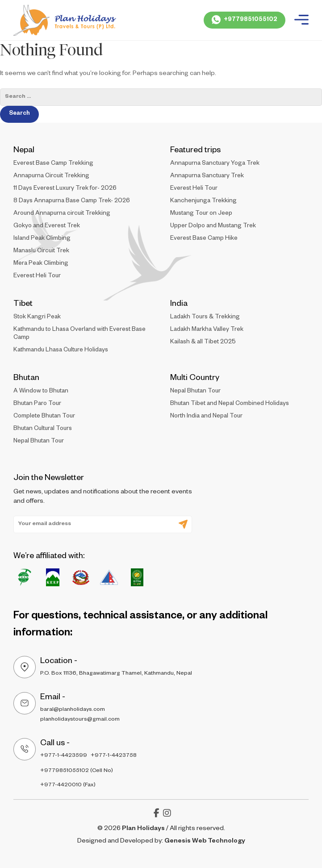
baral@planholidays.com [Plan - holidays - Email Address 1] (73, 710)
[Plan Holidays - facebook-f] (157, 815)
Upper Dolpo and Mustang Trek (213, 227)
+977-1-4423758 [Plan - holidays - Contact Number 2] (114, 756)
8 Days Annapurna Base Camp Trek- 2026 (72, 202)
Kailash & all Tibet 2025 (203, 343)
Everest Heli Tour (37, 277)
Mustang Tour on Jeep (201, 214)
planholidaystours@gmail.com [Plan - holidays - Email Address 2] (80, 720)
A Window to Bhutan (41, 392)
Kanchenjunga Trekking (203, 202)
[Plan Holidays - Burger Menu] (301, 20)
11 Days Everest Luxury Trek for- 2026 (65, 189)
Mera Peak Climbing (41, 264)
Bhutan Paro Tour (37, 404)
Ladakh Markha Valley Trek (207, 330)
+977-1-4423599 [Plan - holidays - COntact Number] (64, 756)
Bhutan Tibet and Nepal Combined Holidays (230, 404)
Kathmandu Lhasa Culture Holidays (61, 351)
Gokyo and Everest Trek (47, 227)
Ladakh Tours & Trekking (205, 318)
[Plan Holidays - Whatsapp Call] (245, 20)
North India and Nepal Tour (206, 417)
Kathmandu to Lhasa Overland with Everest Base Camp (79, 334)
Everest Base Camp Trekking (53, 164)
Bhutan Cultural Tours (43, 429)
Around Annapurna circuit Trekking (62, 214)
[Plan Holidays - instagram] (167, 815)
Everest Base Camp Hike (204, 239)
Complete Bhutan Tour (44, 417)
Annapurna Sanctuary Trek (207, 177)
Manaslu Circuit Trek (41, 252)
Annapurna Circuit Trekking (51, 177)
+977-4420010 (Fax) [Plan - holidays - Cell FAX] (68, 785)
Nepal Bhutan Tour (39, 442)
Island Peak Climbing (42, 239)
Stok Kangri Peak (37, 318)
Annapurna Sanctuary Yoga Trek (215, 164)
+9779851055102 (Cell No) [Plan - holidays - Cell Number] (77, 771)
